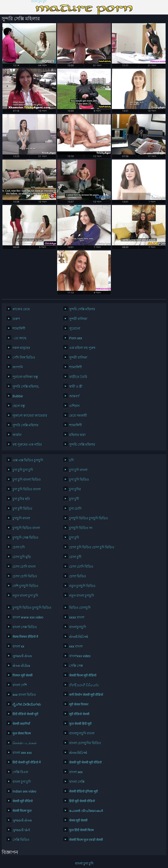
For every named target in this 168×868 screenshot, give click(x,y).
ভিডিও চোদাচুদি (80, 608)
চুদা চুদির (75, 489)
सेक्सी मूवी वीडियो (23, 801)
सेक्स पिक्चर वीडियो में (25, 637)
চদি (71, 460)
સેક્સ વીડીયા (21, 666)
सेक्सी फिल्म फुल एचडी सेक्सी (86, 840)
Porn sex (76, 338)
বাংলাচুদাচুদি (78, 627)
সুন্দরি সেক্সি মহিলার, (26, 387)
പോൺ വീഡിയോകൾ (86, 811)
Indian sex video (24, 791)
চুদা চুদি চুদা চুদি (23, 470)
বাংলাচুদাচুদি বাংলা (82, 733)
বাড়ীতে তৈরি (78, 377)
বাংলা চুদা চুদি (39, 2)
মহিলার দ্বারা (77, 435)
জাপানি (18, 367)
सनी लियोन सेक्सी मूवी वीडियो (86, 695)
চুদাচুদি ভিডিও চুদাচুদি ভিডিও (89, 518)
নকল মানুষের (21, 348)
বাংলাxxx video (80, 656)
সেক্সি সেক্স (76, 666)
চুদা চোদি (75, 509)
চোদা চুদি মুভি (22, 557)
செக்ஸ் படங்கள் (25, 743)
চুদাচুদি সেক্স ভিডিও (25, 538)
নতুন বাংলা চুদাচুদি (82, 596)
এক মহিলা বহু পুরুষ (82, 348)
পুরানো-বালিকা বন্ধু (25, 377)
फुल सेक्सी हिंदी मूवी (80, 724)
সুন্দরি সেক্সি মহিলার (82, 309)
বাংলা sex (76, 772)
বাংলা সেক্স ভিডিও (25, 627)
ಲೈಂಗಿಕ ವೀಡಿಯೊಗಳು (27, 704)
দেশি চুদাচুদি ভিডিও (25, 586)
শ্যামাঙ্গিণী (19, 328)
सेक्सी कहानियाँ (21, 724)
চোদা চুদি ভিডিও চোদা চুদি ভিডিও (91, 547)
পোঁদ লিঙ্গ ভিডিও (24, 357)
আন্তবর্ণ (74, 396)
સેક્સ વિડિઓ (78, 753)
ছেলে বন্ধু (19, 406)
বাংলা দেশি (20, 685)
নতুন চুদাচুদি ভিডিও (82, 586)
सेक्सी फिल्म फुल (22, 811)
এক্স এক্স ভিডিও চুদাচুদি (28, 460)
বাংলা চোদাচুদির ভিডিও (85, 743)
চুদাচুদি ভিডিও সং (81, 528)
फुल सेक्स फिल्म (22, 733)
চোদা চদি (19, 547)
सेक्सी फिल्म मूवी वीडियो (83, 675)
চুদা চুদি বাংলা (78, 470)
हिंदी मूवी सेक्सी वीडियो (82, 801)
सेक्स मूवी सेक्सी (78, 820)
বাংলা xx (18, 646)
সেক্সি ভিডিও (21, 840)
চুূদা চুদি (74, 538)
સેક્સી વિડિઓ (79, 637)
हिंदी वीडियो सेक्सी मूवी (25, 714)
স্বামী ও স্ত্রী (76, 387)
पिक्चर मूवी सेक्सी (23, 675)
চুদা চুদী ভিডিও (22, 509)
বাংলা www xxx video (28, 617)
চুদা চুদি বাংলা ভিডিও (27, 480)
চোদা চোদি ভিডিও (25, 576)
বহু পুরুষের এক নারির (27, 445)
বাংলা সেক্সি (77, 782)
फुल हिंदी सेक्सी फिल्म (81, 830)
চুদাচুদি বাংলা (21, 518)
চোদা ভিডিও (78, 576)
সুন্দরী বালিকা (78, 319)
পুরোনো (75, 328)
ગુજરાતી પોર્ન (21, 830)
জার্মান (17, 435)
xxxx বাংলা (77, 617)
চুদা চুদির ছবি (21, 499)
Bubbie (18, 396)
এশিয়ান (74, 406)
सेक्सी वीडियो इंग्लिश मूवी (84, 791)
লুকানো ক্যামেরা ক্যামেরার (30, 416)
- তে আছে (19, 338)
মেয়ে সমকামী (78, 416)
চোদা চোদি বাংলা (24, 567)
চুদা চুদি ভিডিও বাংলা (27, 489)
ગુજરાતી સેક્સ (22, 656)
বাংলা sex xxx (22, 753)
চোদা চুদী (75, 557)
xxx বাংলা (76, 646)
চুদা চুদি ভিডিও (79, 480)
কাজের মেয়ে (21, 309)
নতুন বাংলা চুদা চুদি (25, 596)
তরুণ (16, 319)
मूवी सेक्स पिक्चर (79, 704)
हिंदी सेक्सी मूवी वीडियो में (27, 762)
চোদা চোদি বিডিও (81, 567)
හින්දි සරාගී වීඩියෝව (84, 685)
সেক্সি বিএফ (20, 772)
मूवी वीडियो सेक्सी (79, 714)
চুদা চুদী (74, 499)
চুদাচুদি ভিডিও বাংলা (26, 528)
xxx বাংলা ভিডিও (24, 695)
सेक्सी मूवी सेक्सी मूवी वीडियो (85, 762)
